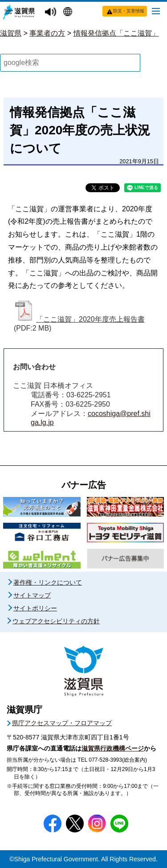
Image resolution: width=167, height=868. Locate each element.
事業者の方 (47, 33)
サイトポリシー (35, 608)
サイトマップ (32, 595)
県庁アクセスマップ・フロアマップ (62, 723)
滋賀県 (11, 33)
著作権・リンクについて (48, 582)
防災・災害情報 (129, 11)
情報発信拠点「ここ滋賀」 (116, 33)
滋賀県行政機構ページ (113, 748)
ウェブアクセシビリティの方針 (56, 621)
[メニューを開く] (156, 11)
